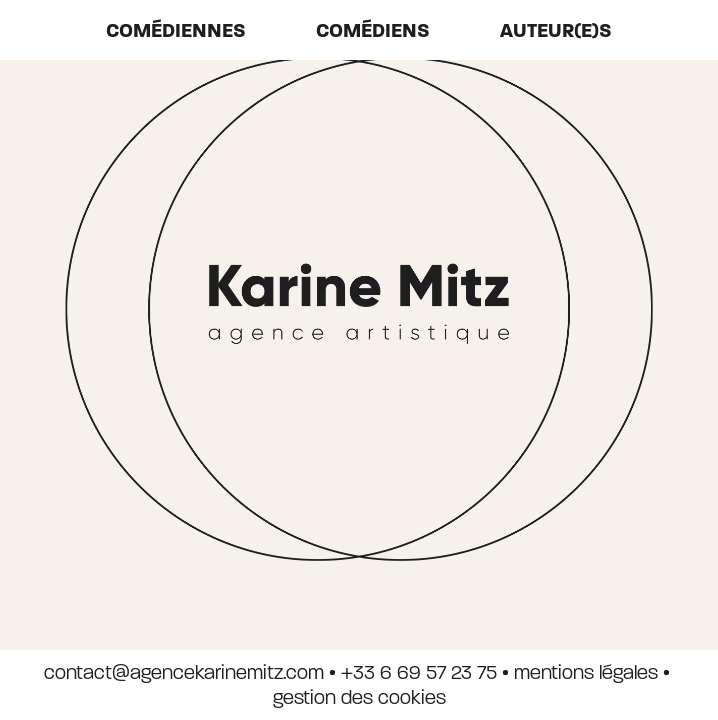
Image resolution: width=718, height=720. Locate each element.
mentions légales (586, 672)
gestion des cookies (359, 697)
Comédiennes (176, 30)
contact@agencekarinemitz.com (184, 672)
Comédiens (373, 30)
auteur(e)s (556, 30)
